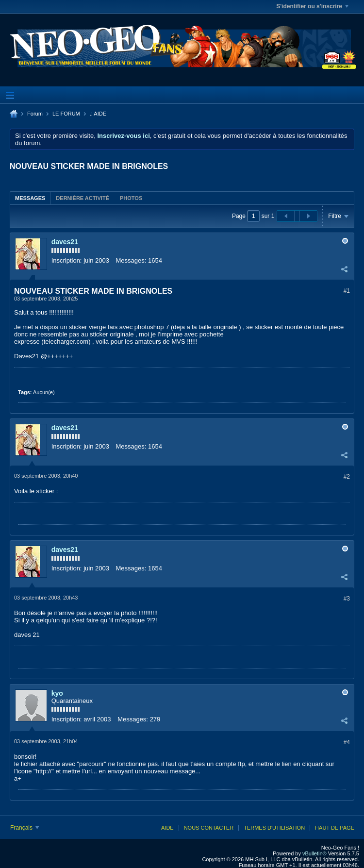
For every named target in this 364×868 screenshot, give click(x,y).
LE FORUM (66, 114)
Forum (35, 114)
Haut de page (335, 828)
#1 (347, 291)
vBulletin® (314, 853)
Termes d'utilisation (274, 828)
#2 (347, 477)
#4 (347, 742)
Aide (167, 828)
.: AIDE (98, 114)
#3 (347, 599)
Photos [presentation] (131, 198)
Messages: (131, 260)
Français (25, 828)
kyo (57, 693)
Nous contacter (209, 828)
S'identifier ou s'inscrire (312, 6)
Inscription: (67, 260)
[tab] (30, 198)
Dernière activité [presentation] (83, 198)
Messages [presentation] (30, 198)
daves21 (65, 242)
